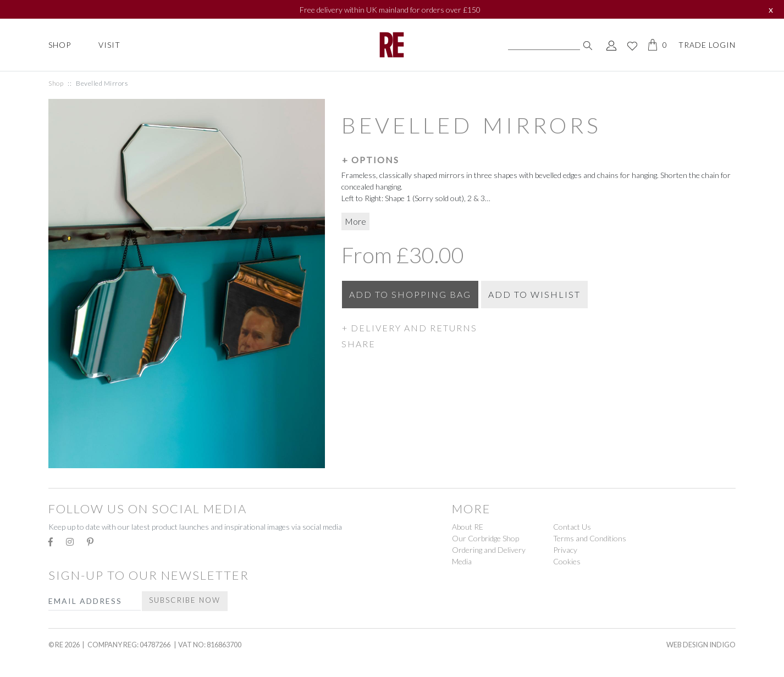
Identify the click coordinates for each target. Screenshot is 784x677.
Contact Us (572, 527)
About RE (468, 527)
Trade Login (707, 45)
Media (462, 561)
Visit (109, 45)
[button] (539, 159)
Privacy (565, 550)
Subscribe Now (185, 600)
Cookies (567, 561)
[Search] (544, 45)
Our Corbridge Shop (485, 538)
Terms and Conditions (590, 538)
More (355, 221)
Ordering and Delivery (489, 550)
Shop (60, 45)
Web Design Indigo (701, 645)
